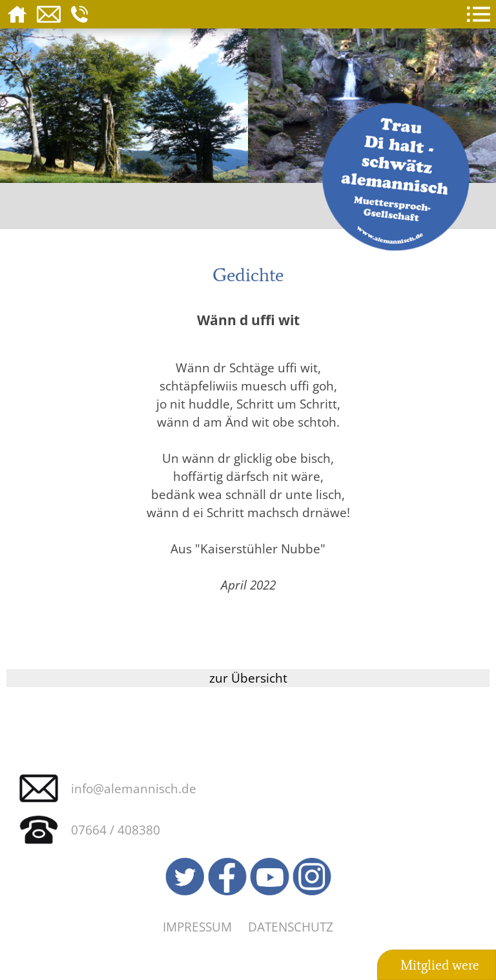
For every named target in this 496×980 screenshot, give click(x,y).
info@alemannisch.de (134, 788)
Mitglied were (440, 965)
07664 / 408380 (116, 830)
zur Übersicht (248, 678)
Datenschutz (291, 927)
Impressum (197, 927)
